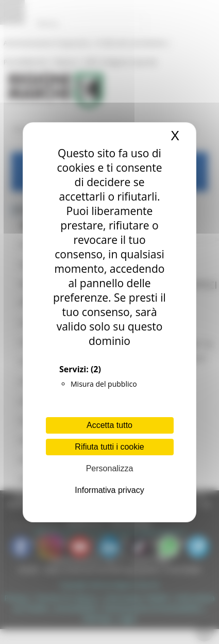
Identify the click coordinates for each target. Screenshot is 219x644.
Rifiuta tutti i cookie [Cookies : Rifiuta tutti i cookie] (109, 447)
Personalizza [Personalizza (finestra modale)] (110, 468)
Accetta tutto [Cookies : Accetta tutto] (109, 425)
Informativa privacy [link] (109, 490)
